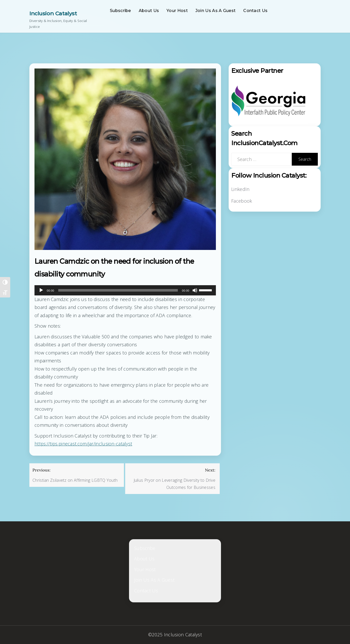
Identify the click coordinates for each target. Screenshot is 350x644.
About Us (149, 11)
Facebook (242, 201)
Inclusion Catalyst (53, 13)
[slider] (118, 290)
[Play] (41, 290)
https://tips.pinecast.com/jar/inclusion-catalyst (83, 444)
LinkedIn (240, 189)
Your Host (177, 11)
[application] (125, 290)
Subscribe (120, 11)
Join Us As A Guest (215, 11)
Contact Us (255, 11)
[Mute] (195, 290)
